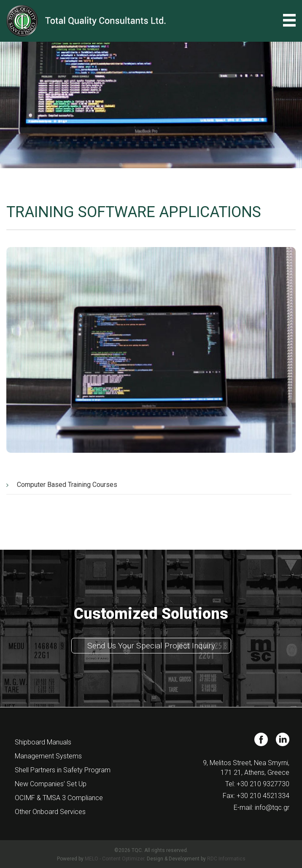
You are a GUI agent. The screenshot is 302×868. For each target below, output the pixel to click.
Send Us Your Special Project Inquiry (151, 646)
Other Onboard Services (50, 812)
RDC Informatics (226, 859)
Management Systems (48, 756)
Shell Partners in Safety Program (63, 770)
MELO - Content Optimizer (115, 859)
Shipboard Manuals (43, 742)
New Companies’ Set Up (51, 784)
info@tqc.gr (272, 808)
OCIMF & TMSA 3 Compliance (59, 798)
